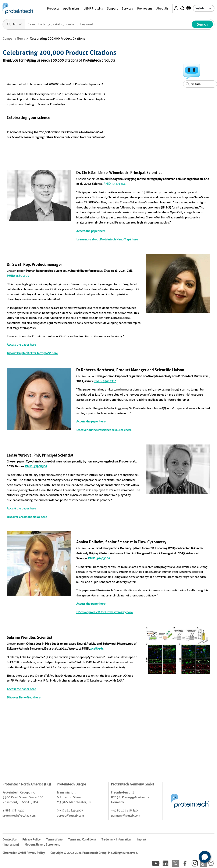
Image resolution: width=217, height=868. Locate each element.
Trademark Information (116, 839)
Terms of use (54, 839)
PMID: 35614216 (105, 381)
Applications (71, 8)
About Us (162, 8)
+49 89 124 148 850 (124, 810)
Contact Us (10, 839)
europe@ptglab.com (70, 816)
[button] (205, 857)
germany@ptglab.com (126, 816)
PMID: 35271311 (114, 184)
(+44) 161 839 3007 (70, 810)
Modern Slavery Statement (42, 845)
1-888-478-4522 (13, 810)
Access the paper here (21, 345)
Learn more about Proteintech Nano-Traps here (107, 239)
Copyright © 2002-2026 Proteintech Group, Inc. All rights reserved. (94, 853)
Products (53, 8)
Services (127, 8)
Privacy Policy (31, 839)
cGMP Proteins (93, 8)
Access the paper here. (91, 231)
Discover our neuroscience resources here (104, 430)
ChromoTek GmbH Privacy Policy (24, 853)
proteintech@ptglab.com (19, 816)
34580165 (97, 649)
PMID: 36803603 (18, 276)
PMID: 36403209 (99, 558)
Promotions (145, 8)
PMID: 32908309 (36, 466)
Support (112, 8)
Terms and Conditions (82, 839)
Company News (14, 39)
